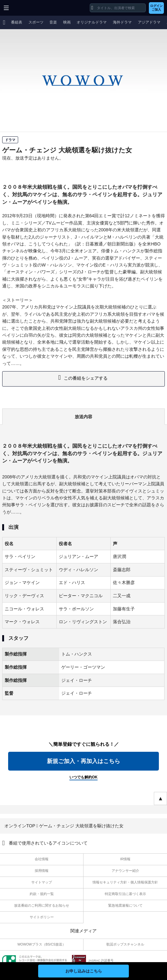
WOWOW (29, 8)
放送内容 (83, 417)
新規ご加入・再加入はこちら (83, 761)
